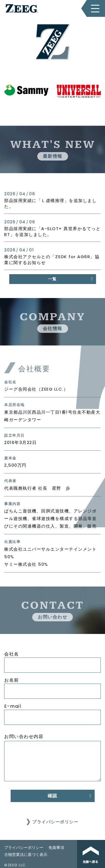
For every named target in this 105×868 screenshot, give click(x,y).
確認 (53, 796)
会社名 (12, 654)
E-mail (13, 706)
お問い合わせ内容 (24, 737)
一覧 (53, 279)
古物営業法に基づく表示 (26, 855)
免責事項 (56, 848)
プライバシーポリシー (55, 822)
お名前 (12, 680)
